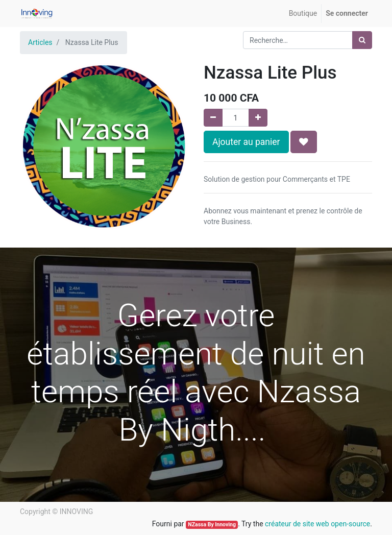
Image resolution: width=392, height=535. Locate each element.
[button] (304, 142)
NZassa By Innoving (212, 525)
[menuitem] (303, 14)
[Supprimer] (213, 118)
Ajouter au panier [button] (246, 142)
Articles (40, 42)
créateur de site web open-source (317, 524)
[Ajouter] (258, 118)
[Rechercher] (362, 40)
